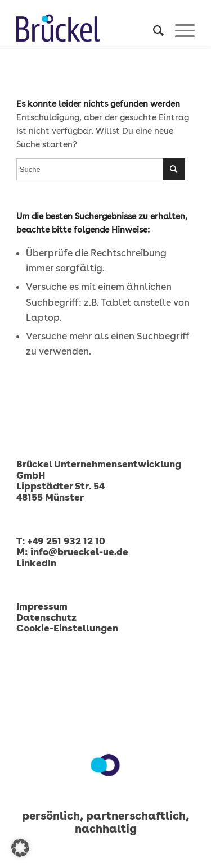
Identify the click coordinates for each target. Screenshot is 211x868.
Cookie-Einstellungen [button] (67, 628)
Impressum (42, 606)
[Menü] (179, 31)
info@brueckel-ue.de (79, 552)
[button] (20, 848)
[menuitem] (153, 31)
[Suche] (153, 31)
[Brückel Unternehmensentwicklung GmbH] (88, 28)
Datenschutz (46, 617)
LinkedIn (36, 563)
